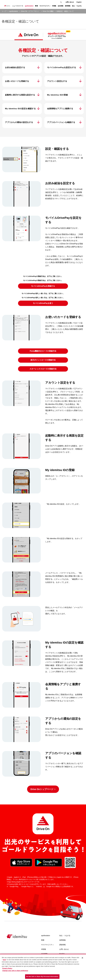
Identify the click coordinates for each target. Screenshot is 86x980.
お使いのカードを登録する (17, 81)
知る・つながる (65, 936)
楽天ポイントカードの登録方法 (43, 360)
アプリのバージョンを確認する (61, 122)
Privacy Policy (7, 968)
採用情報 (62, 940)
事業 (43, 940)
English (79, 2)
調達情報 (62, 945)
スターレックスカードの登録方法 (43, 369)
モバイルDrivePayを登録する (43, 286)
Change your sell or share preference (15, 971)
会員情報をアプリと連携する (60, 109)
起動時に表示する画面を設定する (20, 95)
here (4, 960)
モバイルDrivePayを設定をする (62, 67)
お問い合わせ (70, 2)
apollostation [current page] (14, 11)
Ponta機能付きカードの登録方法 (43, 351)
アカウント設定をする (57, 81)
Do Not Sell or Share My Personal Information (42, 976)
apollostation (46, 936)
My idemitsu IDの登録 (58, 95)
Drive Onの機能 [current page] (48, 11)
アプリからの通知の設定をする (19, 122)
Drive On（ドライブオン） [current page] (30, 11)
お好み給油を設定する (15, 67)
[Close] (82, 958)
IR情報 (44, 949)
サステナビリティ (47, 945)
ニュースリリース (18, 6)
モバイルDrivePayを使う (43, 303)
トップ (4, 11)
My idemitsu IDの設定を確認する (20, 109)
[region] (43, 967)
